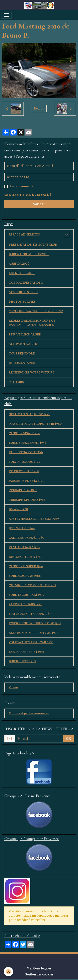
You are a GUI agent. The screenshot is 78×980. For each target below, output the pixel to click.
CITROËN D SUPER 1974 (26, 566)
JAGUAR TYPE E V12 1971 (26, 481)
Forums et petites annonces (29, 713)
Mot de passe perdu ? (39, 195)
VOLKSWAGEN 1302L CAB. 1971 (31, 642)
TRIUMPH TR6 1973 (23, 490)
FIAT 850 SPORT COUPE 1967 (30, 614)
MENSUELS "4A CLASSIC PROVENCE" (36, 311)
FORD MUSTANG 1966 (25, 576)
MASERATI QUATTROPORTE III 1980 (35, 424)
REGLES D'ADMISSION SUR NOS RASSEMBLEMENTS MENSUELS (32, 323)
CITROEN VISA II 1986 (24, 433)
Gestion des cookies (39, 974)
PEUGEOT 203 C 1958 (24, 471)
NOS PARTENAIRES (23, 344)
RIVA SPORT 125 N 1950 (26, 557)
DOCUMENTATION (23, 363)
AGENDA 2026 (19, 264)
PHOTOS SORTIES (22, 302)
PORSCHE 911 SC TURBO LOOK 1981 (35, 623)
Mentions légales (39, 968)
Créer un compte (14, 195)
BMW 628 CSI (18, 509)
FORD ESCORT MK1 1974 (27, 595)
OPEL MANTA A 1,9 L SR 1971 (29, 414)
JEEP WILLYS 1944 (22, 528)
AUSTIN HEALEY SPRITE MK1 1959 (34, 519)
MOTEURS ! (17, 382)
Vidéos (14, 687)
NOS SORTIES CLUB (23, 292)
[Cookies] (8, 972)
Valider (39, 204)
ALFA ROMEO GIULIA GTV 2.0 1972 (33, 633)
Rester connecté (21, 186)
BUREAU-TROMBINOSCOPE (29, 254)
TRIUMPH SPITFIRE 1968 (27, 500)
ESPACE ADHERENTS (24, 234)
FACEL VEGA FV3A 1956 (26, 452)
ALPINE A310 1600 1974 (25, 604)
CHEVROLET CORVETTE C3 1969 (32, 585)
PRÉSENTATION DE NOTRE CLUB (33, 245)
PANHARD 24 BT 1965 (24, 547)
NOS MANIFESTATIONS (26, 283)
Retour (39, 108)
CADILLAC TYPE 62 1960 (26, 538)
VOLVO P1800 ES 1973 (24, 462)
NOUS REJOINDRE (22, 353)
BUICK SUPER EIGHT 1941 (27, 443)
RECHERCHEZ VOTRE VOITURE (32, 372)
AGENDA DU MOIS (22, 273)
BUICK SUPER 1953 (22, 661)
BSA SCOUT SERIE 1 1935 (26, 652)
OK (68, 739)
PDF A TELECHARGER (25, 334)
